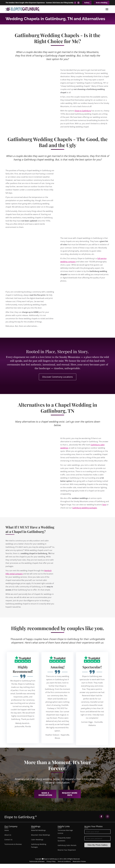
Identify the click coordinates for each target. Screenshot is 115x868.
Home (7, 830)
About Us (8, 835)
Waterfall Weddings (38, 830)
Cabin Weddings (37, 840)
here (104, 505)
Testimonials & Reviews (13, 844)
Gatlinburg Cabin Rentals (67, 845)
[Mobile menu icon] (107, 9)
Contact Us (8, 840)
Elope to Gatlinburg (83, 111)
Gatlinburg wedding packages (85, 508)
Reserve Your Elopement (67, 850)
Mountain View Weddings (41, 835)
